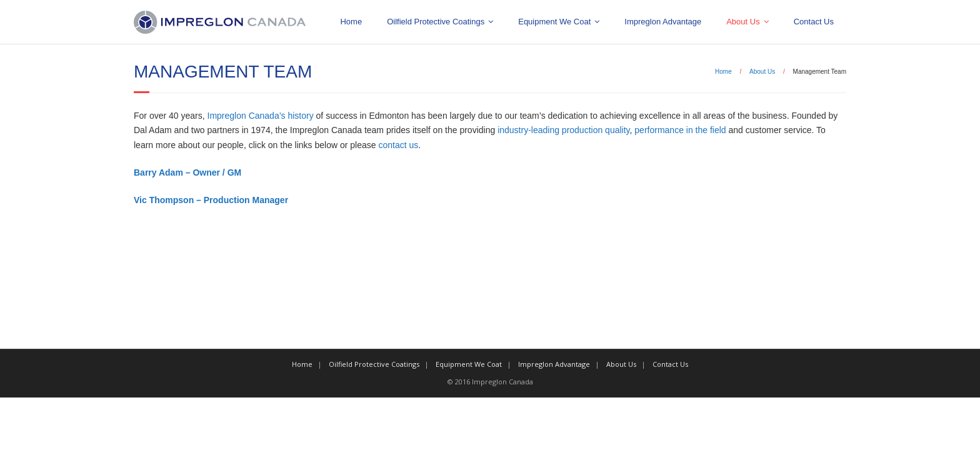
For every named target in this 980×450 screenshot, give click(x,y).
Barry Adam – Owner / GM (187, 172)
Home (351, 22)
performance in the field (680, 130)
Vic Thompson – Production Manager (211, 200)
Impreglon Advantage (663, 22)
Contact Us (814, 22)
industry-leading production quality (563, 130)
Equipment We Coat (554, 22)
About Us (743, 22)
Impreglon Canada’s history (261, 116)
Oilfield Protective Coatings (436, 22)
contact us (398, 145)
